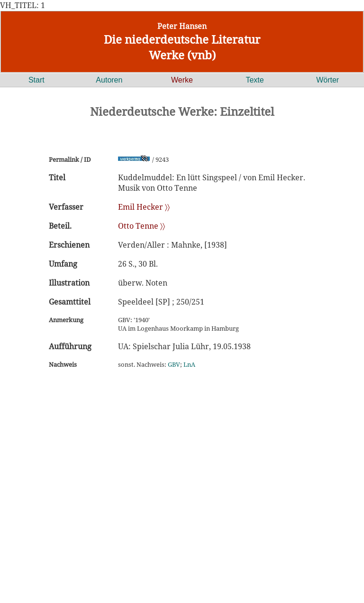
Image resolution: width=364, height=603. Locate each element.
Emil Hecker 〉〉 (144, 207)
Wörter (328, 80)
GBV (174, 364)
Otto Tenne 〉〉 (141, 226)
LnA (189, 364)
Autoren (109, 80)
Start (36, 80)
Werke (182, 80)
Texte (255, 80)
